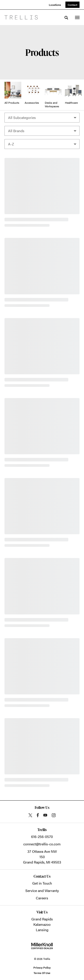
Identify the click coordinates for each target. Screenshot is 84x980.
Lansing (42, 930)
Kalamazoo (42, 924)
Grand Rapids (42, 919)
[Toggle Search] (66, 18)
